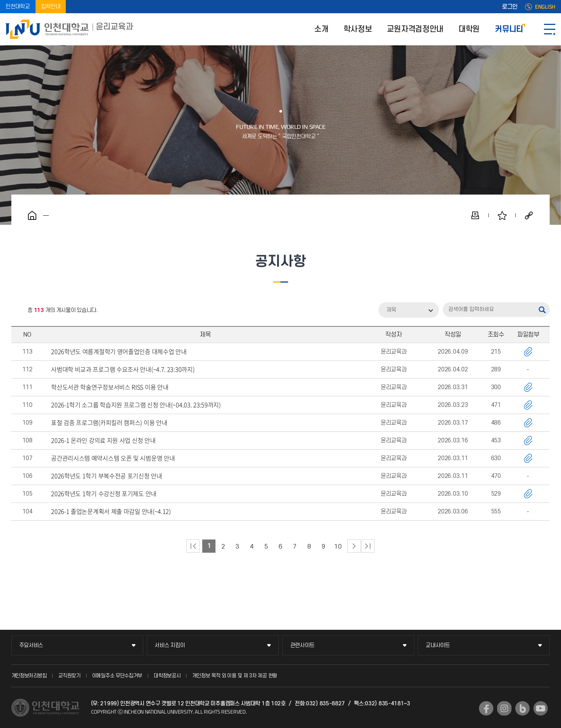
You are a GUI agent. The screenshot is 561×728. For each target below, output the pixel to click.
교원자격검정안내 (415, 29)
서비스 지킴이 (170, 645)
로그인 (510, 7)
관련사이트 (302, 645)
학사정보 (358, 29)
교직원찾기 (69, 676)
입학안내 (51, 7)
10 (338, 547)
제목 (391, 310)
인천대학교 (18, 7)
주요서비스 (31, 645)
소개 (321, 29)
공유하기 (529, 215)
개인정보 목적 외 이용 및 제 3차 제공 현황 (235, 676)
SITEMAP (550, 29)
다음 (354, 546)
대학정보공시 (167, 676)
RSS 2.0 (17, 311)
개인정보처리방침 (29, 676)
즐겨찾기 (502, 215)
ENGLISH (545, 7)
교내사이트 (438, 645)
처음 (193, 546)
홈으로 (32, 215)
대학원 (469, 29)
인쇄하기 (475, 215)
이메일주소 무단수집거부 (117, 676)
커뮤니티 (509, 29)
